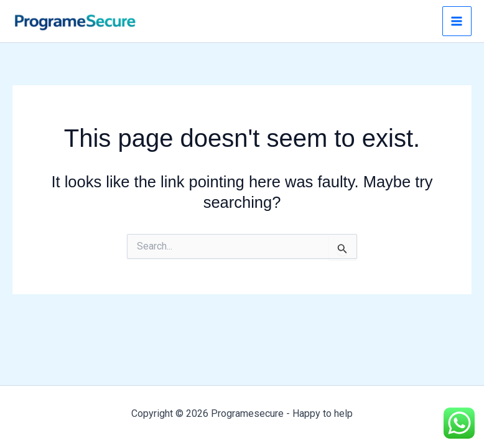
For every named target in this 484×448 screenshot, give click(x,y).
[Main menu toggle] (457, 21)
